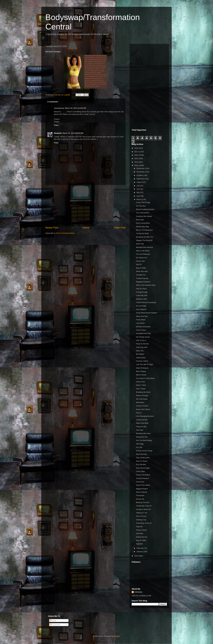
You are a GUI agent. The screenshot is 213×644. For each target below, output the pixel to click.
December (141, 168)
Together (139, 544)
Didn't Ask (140, 244)
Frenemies (140, 495)
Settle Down (141, 358)
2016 (137, 155)
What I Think (141, 385)
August (140, 182)
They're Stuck (141, 530)
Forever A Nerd (142, 361)
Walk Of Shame (142, 368)
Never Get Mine (142, 423)
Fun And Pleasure (143, 254)
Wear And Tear (142, 316)
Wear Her (140, 351)
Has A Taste (141, 389)
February (140, 548)
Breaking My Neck (143, 392)
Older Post (120, 228)
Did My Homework (143, 327)
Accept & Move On (143, 509)
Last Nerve (140, 323)
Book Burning (141, 454)
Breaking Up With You (145, 237)
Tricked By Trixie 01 (144, 523)
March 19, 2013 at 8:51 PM (75, 108)
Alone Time (140, 382)
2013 (137, 165)
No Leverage (141, 306)
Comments (55, 625)
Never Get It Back (143, 409)
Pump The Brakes (143, 475)
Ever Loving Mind (143, 223)
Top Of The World (143, 485)
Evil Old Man (141, 464)
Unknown (138, 592)
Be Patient (140, 354)
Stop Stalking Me (143, 458)
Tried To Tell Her (142, 344)
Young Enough (142, 292)
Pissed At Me (141, 427)
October (140, 175)
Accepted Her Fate (143, 333)
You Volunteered (142, 213)
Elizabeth (58, 133)
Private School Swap (144, 451)
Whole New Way (142, 227)
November (141, 172)
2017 (137, 152)
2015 (137, 158)
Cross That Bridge (143, 202)
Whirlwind (140, 402)
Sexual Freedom (142, 478)
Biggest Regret (142, 489)
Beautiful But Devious (144, 247)
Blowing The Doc (143, 502)
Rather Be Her (142, 537)
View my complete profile (141, 596)
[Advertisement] (85, 205)
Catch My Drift (142, 295)
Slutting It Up (141, 520)
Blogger (117, 636)
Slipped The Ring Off (144, 240)
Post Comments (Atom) (65, 233)
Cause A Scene (142, 406)
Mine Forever (141, 375)
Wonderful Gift (142, 437)
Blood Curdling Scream (145, 209)
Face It (139, 413)
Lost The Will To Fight (144, 364)
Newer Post (52, 228)
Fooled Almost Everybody (146, 302)
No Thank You (141, 258)
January (140, 552)
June (139, 189)
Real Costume (142, 492)
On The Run (141, 206)
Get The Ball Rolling (144, 440)
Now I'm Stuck (142, 461)
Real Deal (140, 220)
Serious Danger (142, 395)
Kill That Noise (142, 399)
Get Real (139, 533)
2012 (137, 556)
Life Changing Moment (145, 416)
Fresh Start (140, 471)
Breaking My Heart (143, 433)
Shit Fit (139, 264)
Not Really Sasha (143, 337)
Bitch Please (141, 371)
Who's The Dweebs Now (146, 285)
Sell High (140, 430)
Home (86, 228)
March (139, 199)
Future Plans (141, 330)
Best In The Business (144, 230)
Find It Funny (141, 516)
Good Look (140, 261)
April (139, 196)
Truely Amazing (142, 278)
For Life (139, 447)
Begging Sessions (143, 282)
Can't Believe (141, 309)
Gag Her (139, 527)
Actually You (141, 275)
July (138, 186)
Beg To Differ (141, 268)
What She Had (142, 271)
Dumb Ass (140, 482)
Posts (53, 621)
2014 (137, 162)
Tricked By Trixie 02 (144, 506)
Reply (56, 125)
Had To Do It (141, 340)
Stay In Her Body (143, 251)
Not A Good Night (143, 468)
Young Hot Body (142, 233)
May (138, 192)
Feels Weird (141, 320)
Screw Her (140, 499)
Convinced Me (142, 420)
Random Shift (141, 299)
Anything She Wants (144, 216)
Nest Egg (140, 444)
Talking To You (142, 513)
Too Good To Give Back (145, 378)
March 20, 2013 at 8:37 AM (73, 133)
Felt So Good (141, 289)
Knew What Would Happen (147, 313)
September (141, 179)
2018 (137, 148)
